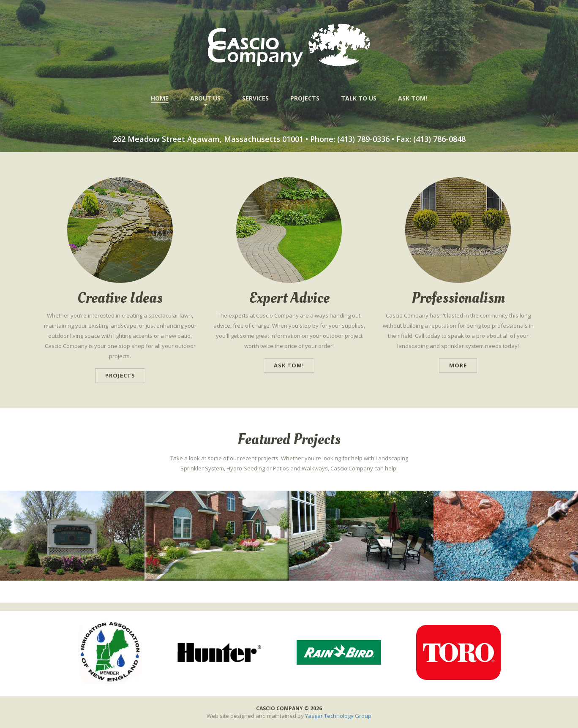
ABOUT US (205, 98)
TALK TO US (359, 98)
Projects (120, 375)
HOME (160, 98)
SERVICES (255, 98)
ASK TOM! (413, 98)
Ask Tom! (289, 365)
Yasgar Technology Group (338, 716)
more (458, 365)
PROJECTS (305, 98)
